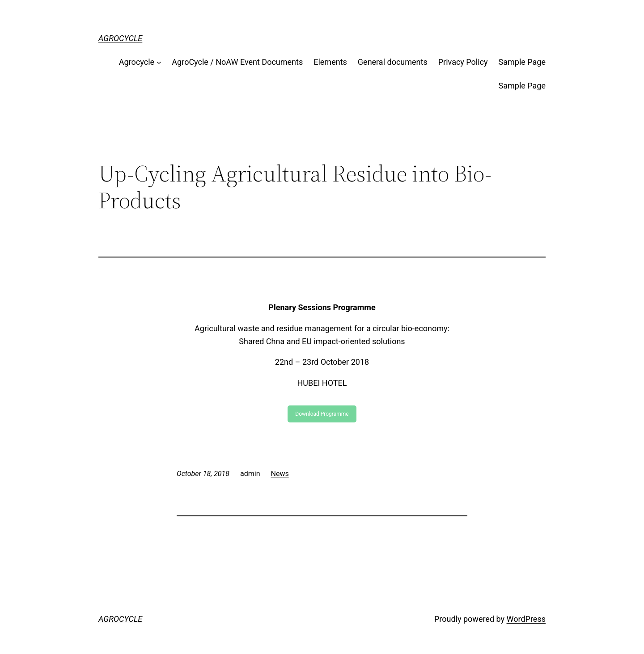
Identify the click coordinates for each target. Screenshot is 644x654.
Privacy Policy (463, 62)
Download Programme (322, 414)
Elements (330, 62)
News (280, 474)
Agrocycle (137, 62)
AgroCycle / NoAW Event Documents (237, 62)
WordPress (526, 619)
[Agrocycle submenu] (159, 62)
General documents (393, 62)
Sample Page (522, 62)
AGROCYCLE (120, 38)
